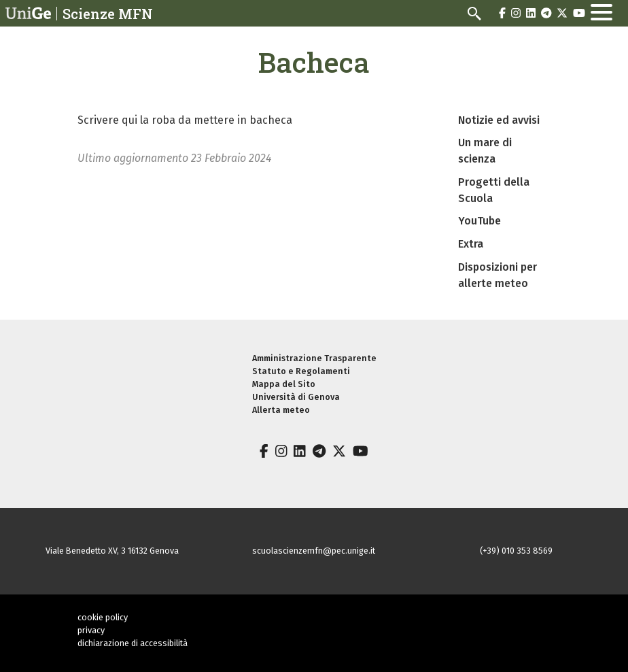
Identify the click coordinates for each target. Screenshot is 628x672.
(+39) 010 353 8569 (516, 551)
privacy (91, 630)
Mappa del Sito (284, 384)
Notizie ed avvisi (499, 120)
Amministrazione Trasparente (314, 358)
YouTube (479, 221)
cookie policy (103, 617)
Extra (471, 244)
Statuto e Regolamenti (301, 371)
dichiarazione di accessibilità (133, 643)
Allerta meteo (281, 410)
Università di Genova (296, 397)
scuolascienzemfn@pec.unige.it (314, 551)
